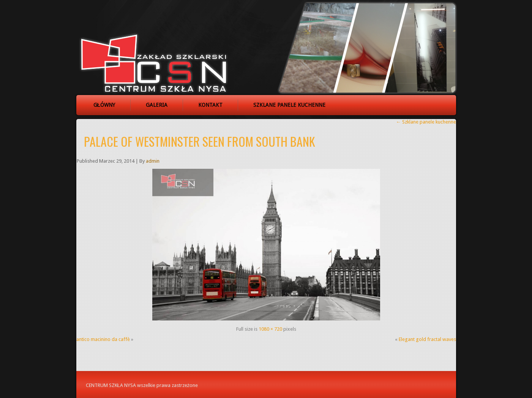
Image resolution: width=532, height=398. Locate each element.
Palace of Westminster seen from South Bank (200, 141)
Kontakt (210, 105)
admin (153, 161)
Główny (104, 105)
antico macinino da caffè (103, 339)
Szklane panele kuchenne (289, 105)
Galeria (157, 105)
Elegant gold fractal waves (427, 339)
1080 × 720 (270, 329)
